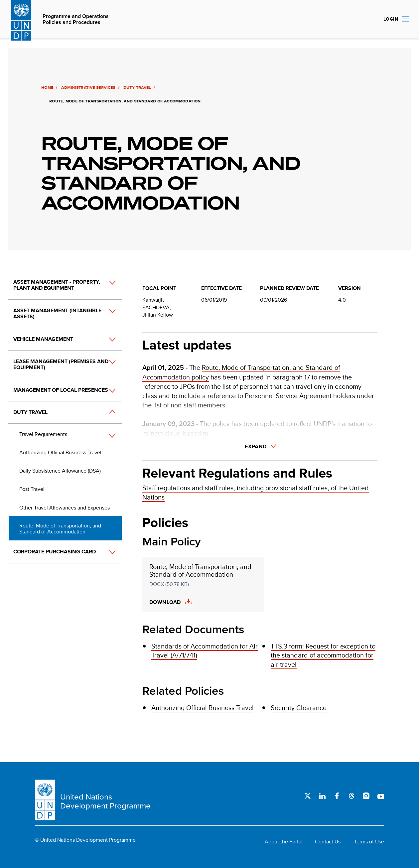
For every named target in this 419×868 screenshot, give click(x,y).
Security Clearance (299, 708)
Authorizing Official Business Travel (60, 452)
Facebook (337, 796)
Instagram (366, 796)
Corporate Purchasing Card (55, 552)
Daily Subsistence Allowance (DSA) (60, 471)
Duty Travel (136, 87)
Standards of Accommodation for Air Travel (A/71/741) (205, 651)
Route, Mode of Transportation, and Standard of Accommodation (60, 529)
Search (370, 19)
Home (46, 87)
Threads (351, 796)
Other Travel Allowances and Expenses (65, 508)
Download (165, 602)
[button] (105, 289)
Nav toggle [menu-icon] (406, 19)
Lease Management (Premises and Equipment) (61, 364)
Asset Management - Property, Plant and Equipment (57, 285)
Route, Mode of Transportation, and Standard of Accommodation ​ (200, 571)
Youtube (381, 796)
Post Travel (32, 489)
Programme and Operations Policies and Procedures (76, 19)
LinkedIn (322, 796)
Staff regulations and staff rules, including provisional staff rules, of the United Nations (256, 492)
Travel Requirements (43, 434)
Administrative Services (87, 87)
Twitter (308, 796)
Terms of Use (369, 842)
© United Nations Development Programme (85, 840)
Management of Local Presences (61, 390)
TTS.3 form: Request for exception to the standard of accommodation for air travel (323, 655)
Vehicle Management (43, 339)
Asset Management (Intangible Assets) (57, 313)
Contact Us (328, 842)
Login (391, 19)
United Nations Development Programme (105, 801)
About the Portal (284, 842)
